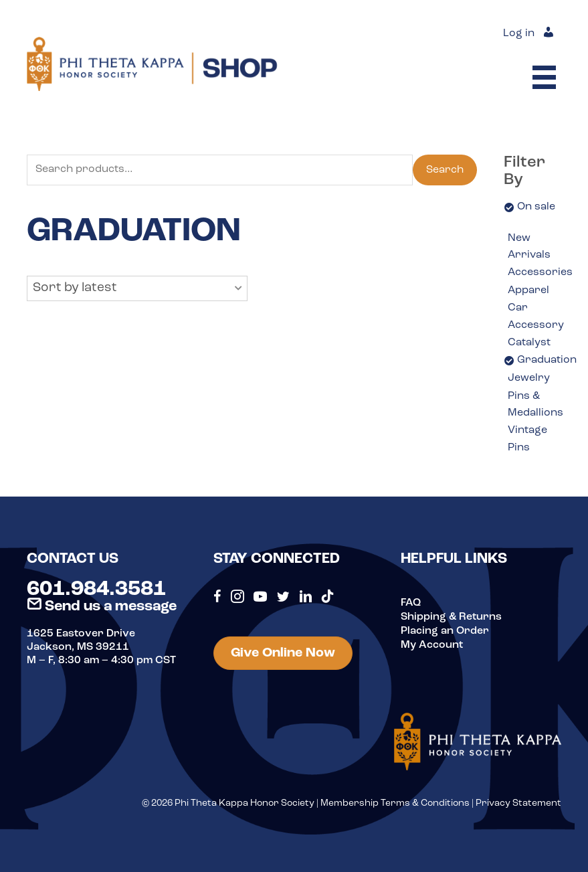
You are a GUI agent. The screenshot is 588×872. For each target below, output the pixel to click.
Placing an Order (445, 630)
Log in (519, 34)
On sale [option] (536, 207)
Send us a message (102, 607)
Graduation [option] (547, 360)
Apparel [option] (528, 290)
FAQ (411, 603)
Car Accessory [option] (536, 317)
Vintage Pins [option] (527, 439)
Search (445, 170)
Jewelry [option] (529, 378)
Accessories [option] (540, 272)
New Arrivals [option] (529, 247)
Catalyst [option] (529, 343)
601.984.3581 (96, 590)
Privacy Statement (518, 803)
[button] (137, 288)
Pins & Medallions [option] (535, 405)
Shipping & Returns (451, 616)
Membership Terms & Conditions (395, 803)
